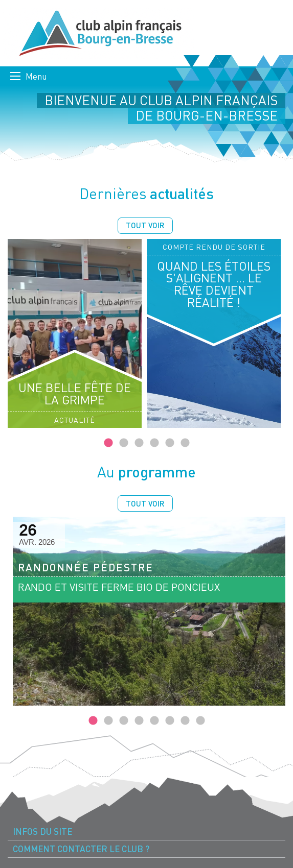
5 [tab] (170, 443)
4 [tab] (154, 443)
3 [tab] (139, 443)
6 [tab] (185, 443)
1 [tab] (108, 443)
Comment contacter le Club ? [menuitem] (81, 849)
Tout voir (145, 225)
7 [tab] (185, 721)
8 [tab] (200, 721)
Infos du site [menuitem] (42, 831)
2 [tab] (124, 443)
